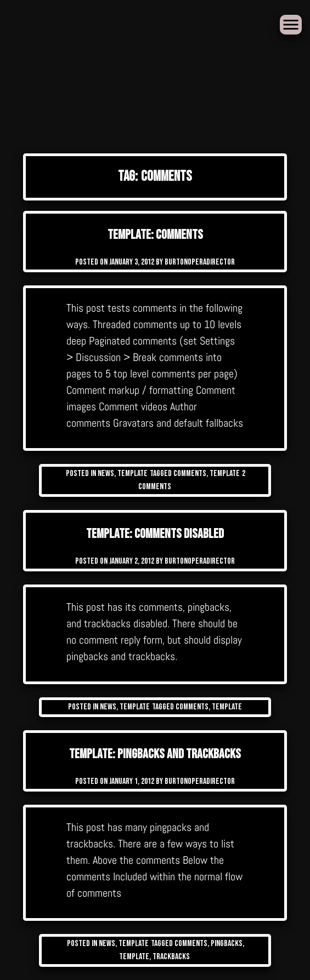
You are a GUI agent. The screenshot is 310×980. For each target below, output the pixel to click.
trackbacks (171, 957)
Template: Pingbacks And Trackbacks (155, 754)
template (225, 474)
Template (133, 474)
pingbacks (227, 944)
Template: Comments (155, 235)
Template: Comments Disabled (155, 534)
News (106, 474)
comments (190, 474)
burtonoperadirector (200, 262)
